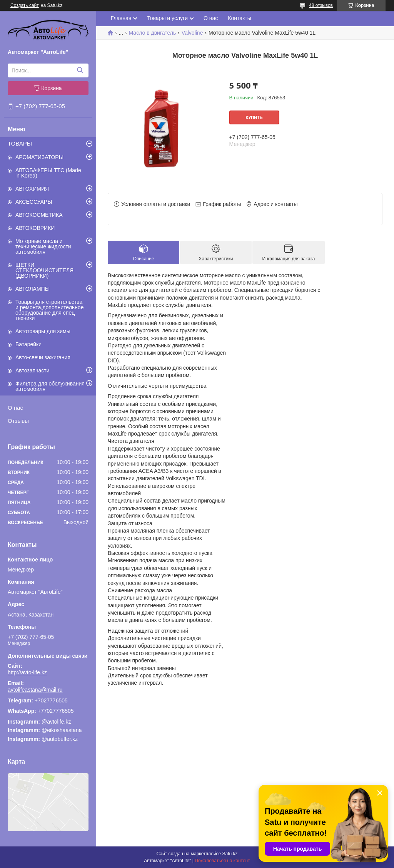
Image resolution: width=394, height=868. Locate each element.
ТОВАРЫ (20, 143)
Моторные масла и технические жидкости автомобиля (43, 246)
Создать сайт (25, 5)
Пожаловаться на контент (222, 861)
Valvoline (192, 33)
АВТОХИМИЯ (32, 189)
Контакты (239, 18)
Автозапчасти (32, 370)
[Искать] (80, 70)
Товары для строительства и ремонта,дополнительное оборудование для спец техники (49, 310)
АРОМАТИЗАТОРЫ (39, 157)
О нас (15, 408)
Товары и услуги (167, 18)
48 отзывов (321, 5)
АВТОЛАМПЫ (33, 289)
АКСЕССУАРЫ (34, 202)
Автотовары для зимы (43, 331)
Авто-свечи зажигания (43, 357)
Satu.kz (230, 854)
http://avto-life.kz (27, 672)
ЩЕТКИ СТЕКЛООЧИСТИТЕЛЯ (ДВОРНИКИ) (44, 270)
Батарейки (28, 344)
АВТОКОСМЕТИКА (39, 215)
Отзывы (18, 421)
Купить (254, 117)
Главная (121, 18)
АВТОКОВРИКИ (35, 228)
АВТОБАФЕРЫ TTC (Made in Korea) (48, 173)
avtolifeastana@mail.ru (35, 690)
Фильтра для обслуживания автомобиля (50, 386)
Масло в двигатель (153, 33)
